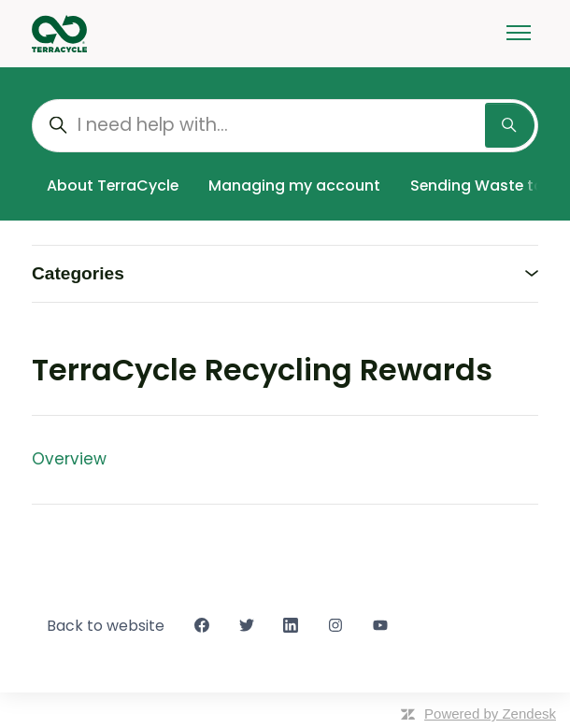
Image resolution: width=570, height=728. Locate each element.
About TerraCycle (113, 186)
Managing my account (294, 186)
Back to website (106, 626)
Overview (69, 459)
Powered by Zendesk (490, 714)
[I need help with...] (285, 126)
